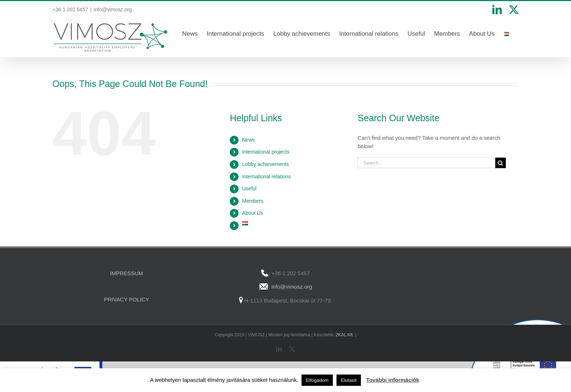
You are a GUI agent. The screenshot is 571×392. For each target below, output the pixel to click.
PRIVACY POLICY (127, 299)
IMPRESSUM (127, 273)
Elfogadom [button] (317, 380)
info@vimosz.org (113, 9)
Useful (249, 189)
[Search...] (426, 163)
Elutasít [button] (349, 380)
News (249, 140)
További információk (393, 380)
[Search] (501, 163)
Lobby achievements (265, 164)
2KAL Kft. (345, 335)
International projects (266, 152)
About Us (253, 213)
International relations (267, 177)
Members (253, 201)
